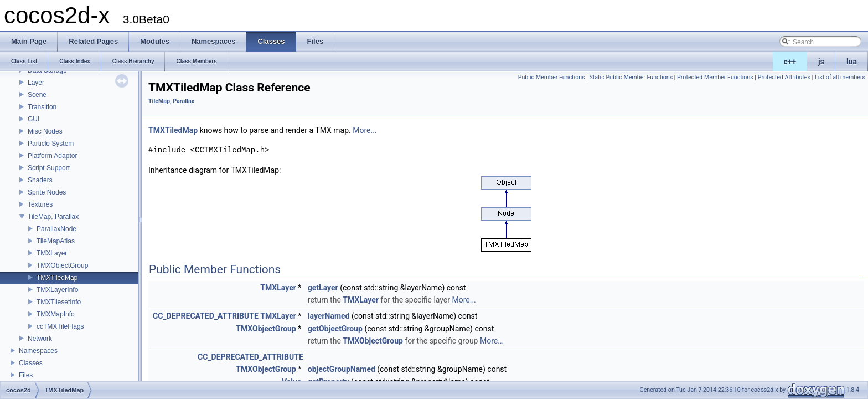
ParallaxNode (56, 229)
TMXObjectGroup (62, 265)
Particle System (51, 144)
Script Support (49, 168)
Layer (36, 83)
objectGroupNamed (342, 369)
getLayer (323, 288)
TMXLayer (52, 253)
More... (365, 130)
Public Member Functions (552, 77)
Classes (31, 363)
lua (852, 62)
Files (26, 375)
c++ (790, 62)
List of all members (840, 77)
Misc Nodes (45, 131)
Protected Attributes (784, 77)
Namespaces (38, 351)
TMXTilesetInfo (59, 302)
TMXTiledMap (57, 278)
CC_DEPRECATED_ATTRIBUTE (206, 316)
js (821, 62)
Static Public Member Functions (631, 77)
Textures (40, 204)
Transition (42, 107)
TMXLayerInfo (57, 290)
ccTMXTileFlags (60, 326)
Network (40, 339)
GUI (33, 119)
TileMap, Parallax (53, 217)
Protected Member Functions (715, 77)
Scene (37, 95)
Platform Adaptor (52, 156)
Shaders (40, 180)
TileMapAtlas (56, 241)
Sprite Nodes (47, 192)
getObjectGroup (335, 329)
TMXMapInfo (56, 314)
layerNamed (329, 316)
